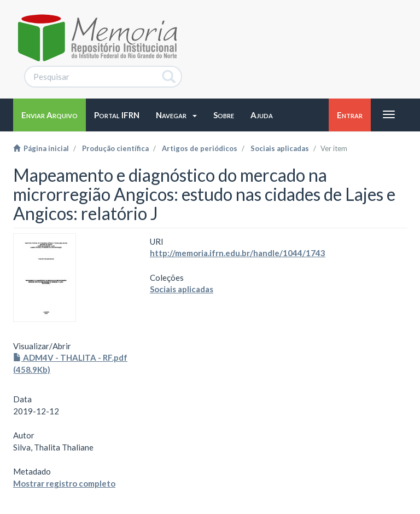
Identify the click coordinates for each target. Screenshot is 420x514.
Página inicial (41, 148)
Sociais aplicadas (280, 148)
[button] (176, 115)
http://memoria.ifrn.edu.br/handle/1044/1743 (238, 253)
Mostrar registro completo (64, 483)
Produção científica (115, 148)
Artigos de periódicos (200, 148)
